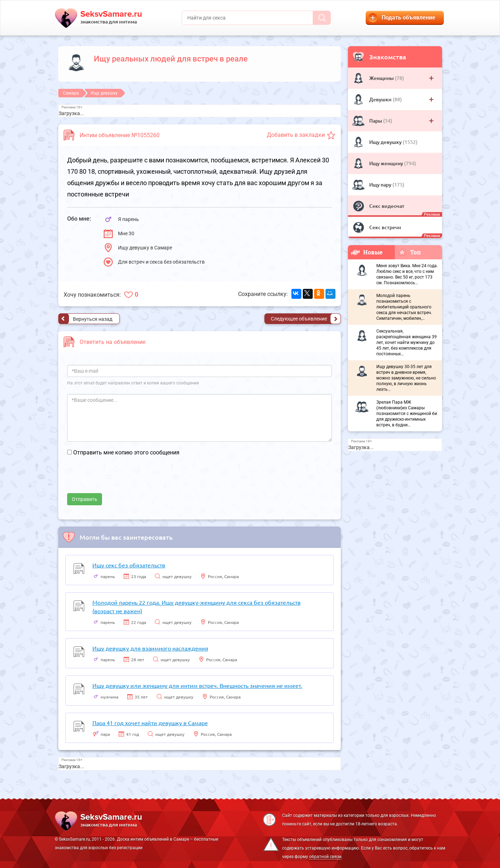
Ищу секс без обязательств (129, 565)
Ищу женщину (387, 163)
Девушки (381, 99)
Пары (376, 121)
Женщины (382, 78)
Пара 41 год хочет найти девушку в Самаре (150, 723)
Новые (367, 252)
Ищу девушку (386, 142)
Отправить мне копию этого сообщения (126, 452)
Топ (409, 252)
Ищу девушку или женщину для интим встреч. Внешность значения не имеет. (197, 685)
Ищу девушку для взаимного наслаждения (150, 648)
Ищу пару (381, 185)
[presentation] (121, 479)
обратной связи (325, 857)
